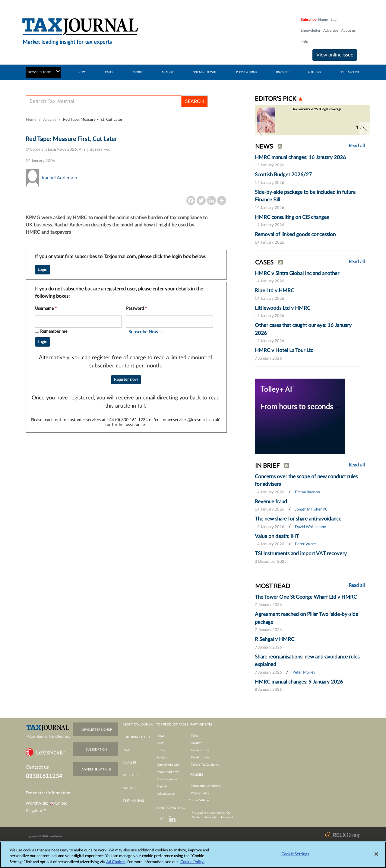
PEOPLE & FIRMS (247, 72)
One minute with (168, 765)
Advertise (331, 30)
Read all (357, 146)
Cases (161, 743)
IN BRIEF (137, 72)
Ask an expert (166, 794)
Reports (162, 786)
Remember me (54, 332)
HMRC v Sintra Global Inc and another (297, 273)
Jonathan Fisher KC (311, 509)
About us (348, 30)
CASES (109, 72)
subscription (96, 750)
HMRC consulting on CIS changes (292, 217)
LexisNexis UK (200, 750)
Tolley (195, 736)
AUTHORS (314, 72)
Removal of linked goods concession (295, 234)
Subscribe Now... (145, 332)
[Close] (376, 857)
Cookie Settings (199, 800)
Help (304, 41)
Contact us (37, 767)
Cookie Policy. (192, 865)
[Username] (104, 101)
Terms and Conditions (206, 786)
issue (127, 750)
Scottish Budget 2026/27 (283, 175)
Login (335, 20)
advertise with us (96, 770)
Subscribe (308, 20)
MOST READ (273, 586)
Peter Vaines (306, 544)
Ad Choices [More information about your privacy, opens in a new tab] (116, 865)
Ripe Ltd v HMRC (274, 291)
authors (130, 788)
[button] (260, 131)
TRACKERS (282, 72)
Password (136, 309)
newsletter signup (96, 730)
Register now (126, 380)
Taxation (197, 743)
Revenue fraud (271, 502)
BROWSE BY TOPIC (43, 71)
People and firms (168, 772)
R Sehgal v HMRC (275, 639)
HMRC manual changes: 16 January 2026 (300, 157)
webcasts (131, 775)
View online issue (335, 55)
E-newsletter (310, 30)
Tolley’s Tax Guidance (205, 765)
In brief (162, 750)
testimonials (133, 801)
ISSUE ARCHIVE (350, 72)
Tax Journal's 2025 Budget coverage (317, 109)
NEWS (82, 72)
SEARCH (195, 101)
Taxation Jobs (200, 757)
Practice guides (167, 779)
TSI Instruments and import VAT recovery (301, 554)
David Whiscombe (310, 527)
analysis (130, 763)
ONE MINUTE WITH (205, 72)
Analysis (162, 757)
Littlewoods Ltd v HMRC (283, 308)
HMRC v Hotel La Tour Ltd (284, 350)
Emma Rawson (307, 492)
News (161, 736)
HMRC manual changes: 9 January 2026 (299, 682)
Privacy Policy (200, 793)
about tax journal (138, 725)
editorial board (136, 737)
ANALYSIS (168, 72)
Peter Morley (304, 673)
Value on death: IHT (277, 536)
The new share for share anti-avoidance (298, 519)
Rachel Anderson (59, 178)
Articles (50, 120)
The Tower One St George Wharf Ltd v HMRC (306, 597)
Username (46, 309)
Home (323, 20)
